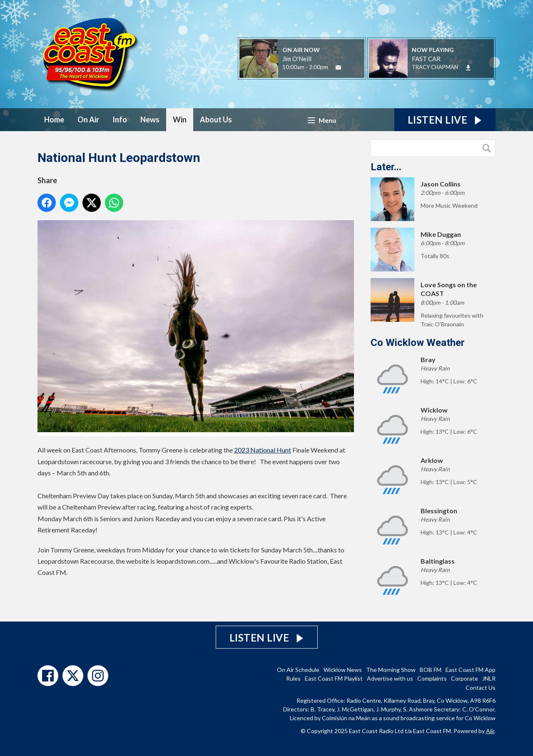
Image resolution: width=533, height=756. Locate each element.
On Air (88, 119)
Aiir (490, 731)
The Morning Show (391, 670)
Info (120, 119)
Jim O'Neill (297, 59)
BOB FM (431, 670)
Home (54, 119)
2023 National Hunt (263, 450)
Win (180, 119)
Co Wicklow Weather (418, 343)
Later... (386, 167)
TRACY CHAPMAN (435, 67)
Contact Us (481, 688)
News (150, 119)
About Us (216, 119)
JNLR (489, 678)
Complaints (432, 678)
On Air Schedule (298, 670)
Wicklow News (343, 670)
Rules (293, 678)
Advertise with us (390, 678)
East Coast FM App (471, 670)
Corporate (465, 678)
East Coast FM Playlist (334, 678)
